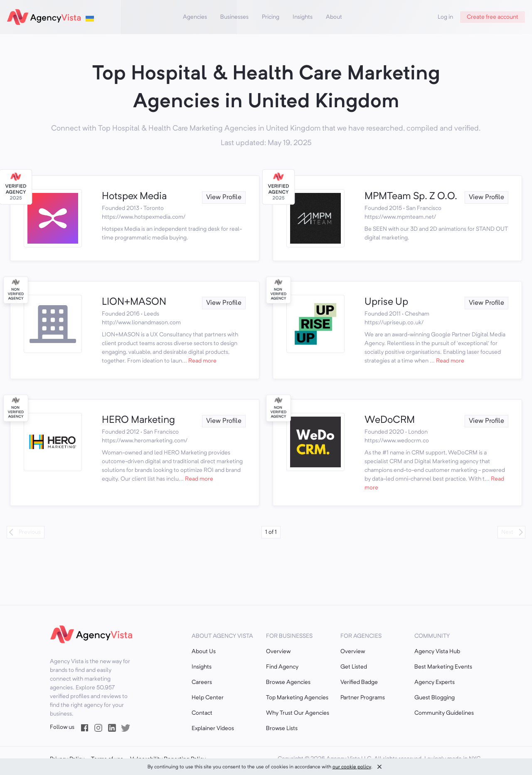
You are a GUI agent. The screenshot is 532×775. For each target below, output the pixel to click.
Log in (445, 17)
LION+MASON (134, 302)
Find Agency (282, 667)
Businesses (234, 17)
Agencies (195, 17)
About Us (204, 652)
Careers (202, 682)
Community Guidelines (444, 713)
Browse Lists (282, 728)
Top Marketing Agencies (297, 698)
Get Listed (354, 667)
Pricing (271, 17)
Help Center (208, 698)
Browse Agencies (288, 682)
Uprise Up (386, 302)
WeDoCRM (390, 420)
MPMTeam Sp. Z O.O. (411, 197)
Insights (303, 17)
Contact (202, 713)
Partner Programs (363, 698)
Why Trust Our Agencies (298, 713)
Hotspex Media (134, 197)
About (334, 17)
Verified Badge (359, 682)
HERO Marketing (138, 420)
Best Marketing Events (443, 667)
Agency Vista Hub (437, 652)
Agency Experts (435, 682)
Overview (278, 652)
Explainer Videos (213, 728)
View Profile (224, 197)
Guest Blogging (435, 698)
